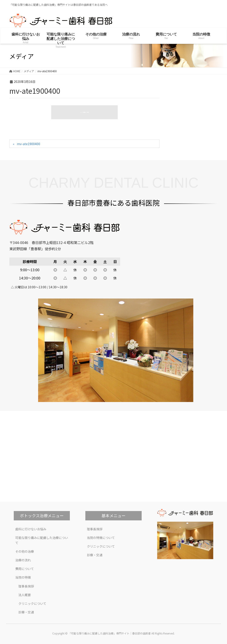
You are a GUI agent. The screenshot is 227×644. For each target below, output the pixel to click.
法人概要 (25, 595)
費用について (25, 569)
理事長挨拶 (26, 586)
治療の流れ (23, 560)
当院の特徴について (101, 538)
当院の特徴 (23, 577)
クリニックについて (32, 603)
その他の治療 (25, 551)
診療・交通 (26, 612)
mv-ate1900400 (28, 144)
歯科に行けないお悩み (31, 529)
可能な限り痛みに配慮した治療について (42, 540)
